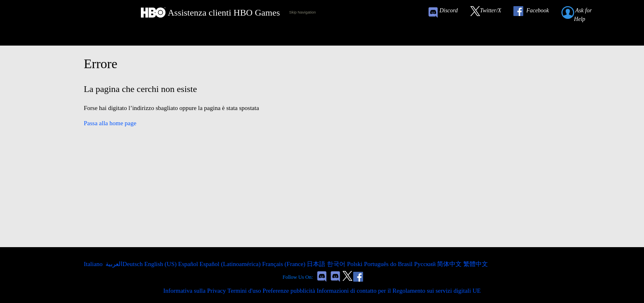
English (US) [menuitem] (161, 264)
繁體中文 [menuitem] (476, 264)
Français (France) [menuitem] (284, 264)
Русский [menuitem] (425, 264)
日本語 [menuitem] (317, 264)
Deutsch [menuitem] (133, 264)
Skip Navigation (302, 12)
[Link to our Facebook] (535, 13)
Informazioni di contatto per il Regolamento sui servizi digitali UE (399, 291)
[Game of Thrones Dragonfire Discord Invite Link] (335, 277)
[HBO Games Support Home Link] (210, 13)
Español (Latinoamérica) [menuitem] (231, 264)
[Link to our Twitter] (490, 13)
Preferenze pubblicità (289, 291)
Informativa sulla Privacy (195, 291)
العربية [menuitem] (114, 264)
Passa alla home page (110, 123)
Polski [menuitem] (355, 264)
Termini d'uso (244, 291)
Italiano (94, 264)
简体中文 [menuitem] (450, 264)
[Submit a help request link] (586, 13)
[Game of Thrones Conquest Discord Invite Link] (446, 13)
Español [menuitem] (189, 264)
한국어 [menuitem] (337, 264)
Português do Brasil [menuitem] (389, 264)
